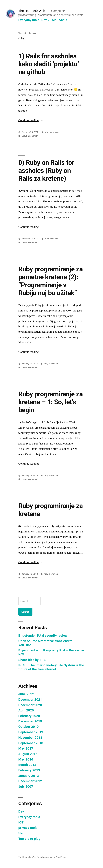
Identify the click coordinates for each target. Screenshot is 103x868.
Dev (44, 20)
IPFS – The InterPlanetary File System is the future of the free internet (51, 667)
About (63, 20)
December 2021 (30, 699)
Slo (54, 20)
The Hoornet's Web (32, 11)
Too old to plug (29, 839)
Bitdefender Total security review (43, 635)
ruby (47, 132)
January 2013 (29, 776)
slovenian (54, 132)
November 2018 (30, 738)
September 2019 (31, 732)
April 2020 (26, 710)
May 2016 (26, 759)
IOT (21, 822)
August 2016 (28, 754)
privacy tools (28, 828)
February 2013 (29, 770)
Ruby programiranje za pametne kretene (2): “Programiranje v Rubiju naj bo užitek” (51, 281)
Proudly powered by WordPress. (52, 857)
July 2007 (26, 787)
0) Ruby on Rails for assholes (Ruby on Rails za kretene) (46, 171)
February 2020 (29, 716)
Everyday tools (29, 20)
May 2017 (26, 748)
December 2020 (30, 705)
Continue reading (31, 120)
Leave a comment (30, 136)
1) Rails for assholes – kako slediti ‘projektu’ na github (50, 64)
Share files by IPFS (32, 660)
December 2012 (30, 781)
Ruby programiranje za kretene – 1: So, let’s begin (51, 402)
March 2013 (27, 765)
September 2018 (31, 743)
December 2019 (30, 721)
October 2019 (28, 727)
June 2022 (26, 694)
